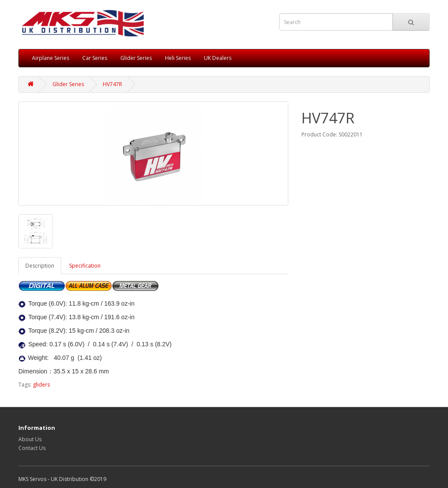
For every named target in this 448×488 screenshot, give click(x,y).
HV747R (112, 84)
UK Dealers (218, 58)
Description (40, 266)
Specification (85, 266)
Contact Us (32, 448)
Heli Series (178, 58)
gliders (41, 385)
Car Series (95, 58)
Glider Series (136, 58)
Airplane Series (51, 58)
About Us (30, 439)
